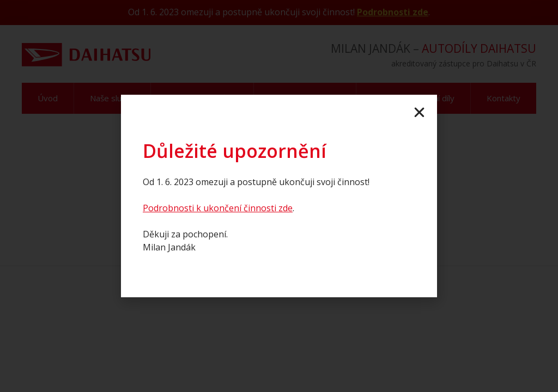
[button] (419, 112)
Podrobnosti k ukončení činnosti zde (218, 208)
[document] (279, 196)
